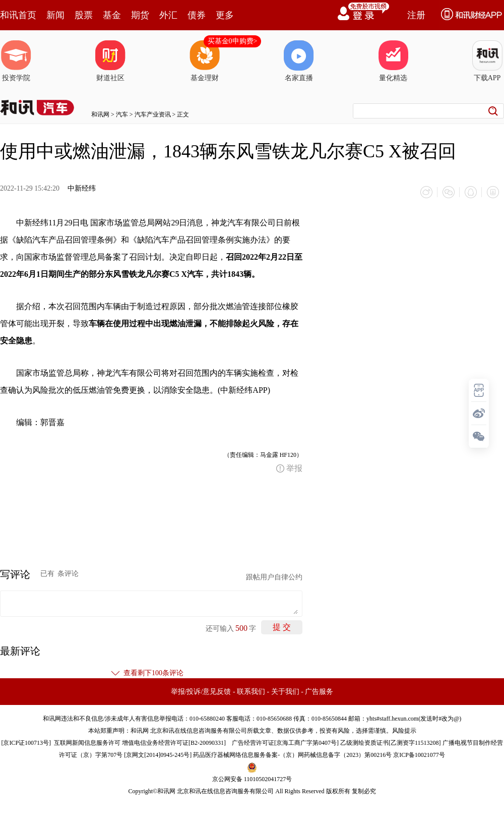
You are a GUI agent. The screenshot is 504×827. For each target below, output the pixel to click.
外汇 (168, 15)
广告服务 (319, 692)
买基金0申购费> (233, 41)
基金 (112, 15)
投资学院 (16, 61)
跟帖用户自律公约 (274, 577)
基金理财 (205, 61)
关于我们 (285, 692)
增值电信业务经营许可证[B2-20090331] (174, 743)
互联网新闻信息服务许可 (87, 743)
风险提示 (404, 731)
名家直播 (299, 61)
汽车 (122, 114)
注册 (416, 15)
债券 (197, 15)
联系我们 (251, 692)
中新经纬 (82, 188)
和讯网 (100, 114)
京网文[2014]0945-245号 (158, 755)
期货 (140, 15)
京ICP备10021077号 (419, 755)
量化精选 (393, 61)
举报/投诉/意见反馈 (201, 692)
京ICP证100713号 (26, 743)
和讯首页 (18, 15)
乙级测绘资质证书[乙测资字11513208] (391, 743)
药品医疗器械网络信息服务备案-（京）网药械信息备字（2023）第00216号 (292, 755)
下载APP (487, 61)
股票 (84, 15)
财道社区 (110, 61)
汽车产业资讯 (153, 114)
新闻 (55, 15)
